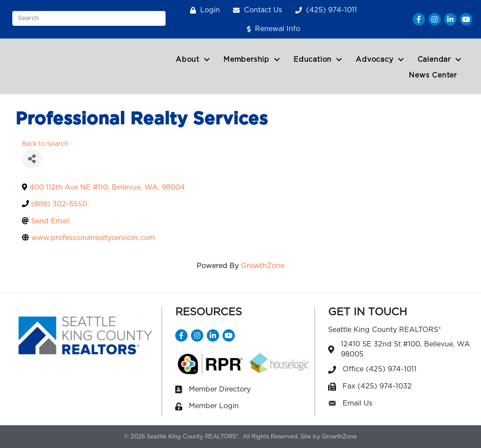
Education (313, 60)
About (187, 60)
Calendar (434, 60)
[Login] (203, 10)
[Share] (32, 159)
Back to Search (45, 144)
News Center (433, 75)
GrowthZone (263, 266)
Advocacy (374, 60)
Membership (246, 60)
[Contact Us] (255, 10)
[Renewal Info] (271, 29)
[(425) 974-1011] (324, 10)
